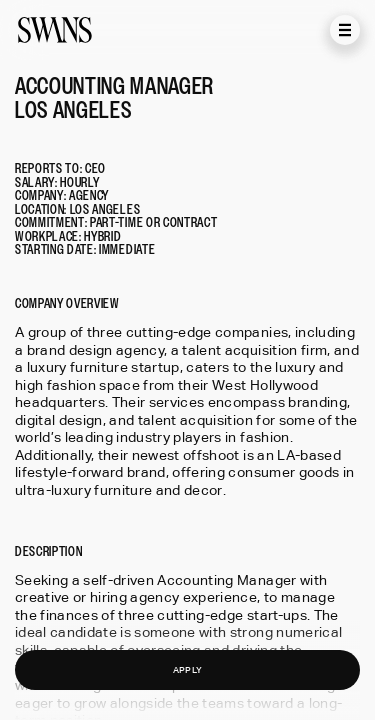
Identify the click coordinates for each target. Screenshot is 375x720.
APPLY (188, 669)
